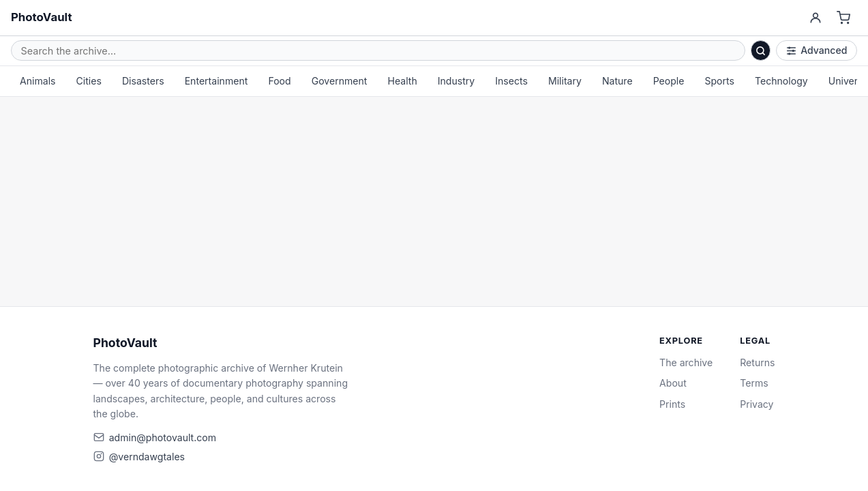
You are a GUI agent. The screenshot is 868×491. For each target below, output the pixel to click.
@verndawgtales (147, 457)
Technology (781, 81)
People (669, 81)
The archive (686, 362)
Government (340, 81)
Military (565, 81)
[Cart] (844, 18)
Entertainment (216, 81)
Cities (89, 81)
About (673, 383)
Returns (757, 362)
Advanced (817, 50)
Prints (672, 404)
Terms (754, 383)
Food (279, 81)
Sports (719, 81)
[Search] (761, 50)
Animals (38, 81)
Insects (511, 81)
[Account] (815, 18)
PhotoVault (42, 17)
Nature (617, 81)
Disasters (143, 81)
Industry (457, 81)
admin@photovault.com (163, 437)
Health (402, 81)
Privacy (757, 404)
